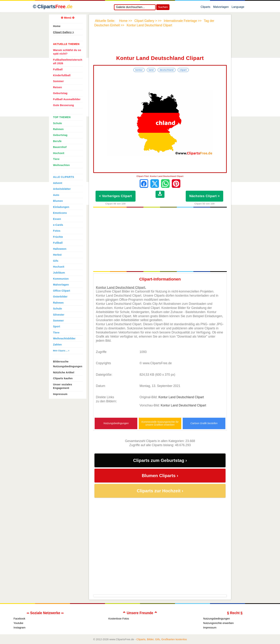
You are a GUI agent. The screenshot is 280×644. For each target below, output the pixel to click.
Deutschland (167, 70)
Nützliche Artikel (64, 372)
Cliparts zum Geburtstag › (160, 460)
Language (238, 8)
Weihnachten (61, 165)
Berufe (57, 141)
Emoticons (60, 213)
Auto (56, 195)
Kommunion (61, 279)
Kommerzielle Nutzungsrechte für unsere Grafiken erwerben (160, 423)
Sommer (58, 81)
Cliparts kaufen (63, 378)
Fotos (57, 231)
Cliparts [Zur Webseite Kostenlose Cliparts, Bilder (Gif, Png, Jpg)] (55, 7)
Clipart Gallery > (63, 32)
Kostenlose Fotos (119, 619)
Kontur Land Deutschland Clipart (181, 397)
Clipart (183, 70)
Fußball (58, 69)
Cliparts (205, 8)
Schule (57, 123)
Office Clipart (62, 291)
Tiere (56, 159)
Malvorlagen (221, 8)
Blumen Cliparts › (160, 476)
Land (151, 70)
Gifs (56, 261)
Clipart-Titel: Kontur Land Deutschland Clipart (160, 176)
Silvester (59, 315)
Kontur (139, 70)
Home (57, 26)
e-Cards (58, 225)
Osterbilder (60, 297)
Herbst (57, 255)
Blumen (58, 201)
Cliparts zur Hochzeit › (160, 491)
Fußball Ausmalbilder (67, 99)
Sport (57, 326)
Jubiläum (59, 273)
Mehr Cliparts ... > (61, 351)
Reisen (57, 87)
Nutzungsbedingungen (116, 423)
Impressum (60, 394)
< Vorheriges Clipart (116, 196)
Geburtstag (60, 93)
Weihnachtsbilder (64, 338)
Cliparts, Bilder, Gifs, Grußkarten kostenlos (162, 639)
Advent (58, 183)
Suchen (163, 7)
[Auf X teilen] (155, 184)
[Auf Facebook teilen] (144, 184)
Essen (57, 219)
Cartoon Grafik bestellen (204, 423)
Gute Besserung (63, 105)
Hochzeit (59, 153)
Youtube (18, 623)
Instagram (20, 627)
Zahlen (57, 345)
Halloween (60, 249)
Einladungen (61, 207)
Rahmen (58, 129)
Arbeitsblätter (62, 189)
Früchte (58, 237)
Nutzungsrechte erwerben (218, 623)
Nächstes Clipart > (204, 196)
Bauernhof (60, 147)
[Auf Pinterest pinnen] (176, 184)
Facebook (19, 619)
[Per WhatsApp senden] (165, 184)
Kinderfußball (62, 75)
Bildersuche (61, 362)
